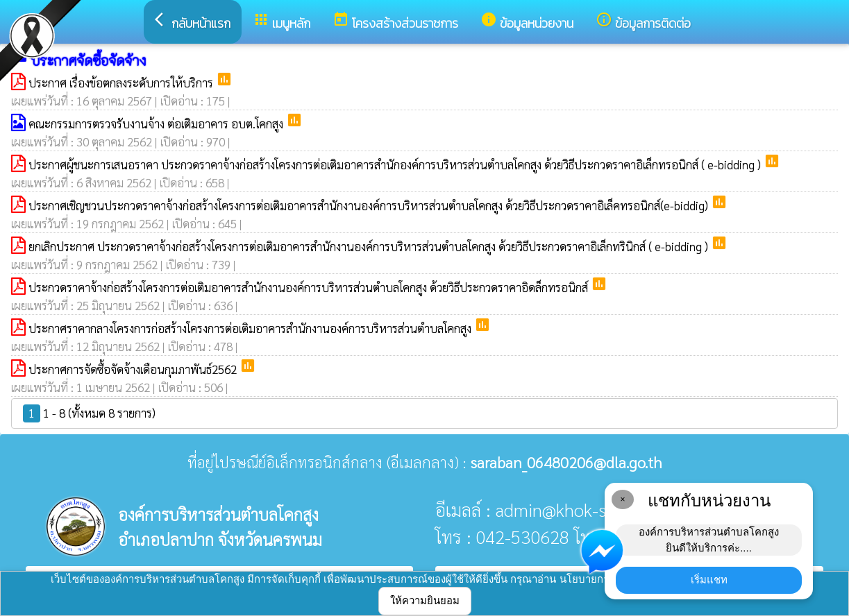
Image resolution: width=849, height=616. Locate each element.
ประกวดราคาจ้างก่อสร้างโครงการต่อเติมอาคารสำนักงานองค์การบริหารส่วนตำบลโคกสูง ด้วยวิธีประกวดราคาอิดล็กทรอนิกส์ (310, 287)
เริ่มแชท (709, 580)
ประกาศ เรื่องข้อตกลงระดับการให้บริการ (122, 83)
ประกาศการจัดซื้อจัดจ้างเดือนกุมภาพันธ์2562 (134, 369)
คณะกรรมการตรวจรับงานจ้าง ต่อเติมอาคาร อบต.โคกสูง (157, 123)
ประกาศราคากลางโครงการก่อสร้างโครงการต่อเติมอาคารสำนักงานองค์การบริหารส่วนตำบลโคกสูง (251, 328)
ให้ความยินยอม (425, 600)
